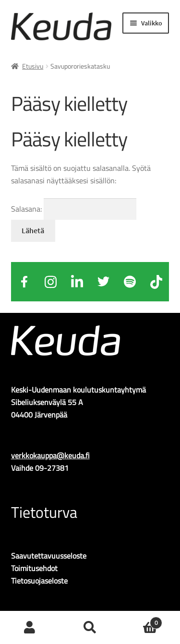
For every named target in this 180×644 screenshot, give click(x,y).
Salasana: (74, 209)
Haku (90, 628)
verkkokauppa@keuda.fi (50, 455)
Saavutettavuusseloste (49, 556)
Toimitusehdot (34, 568)
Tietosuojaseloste (39, 581)
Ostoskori (141, 620)
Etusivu (33, 66)
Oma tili (30, 628)
